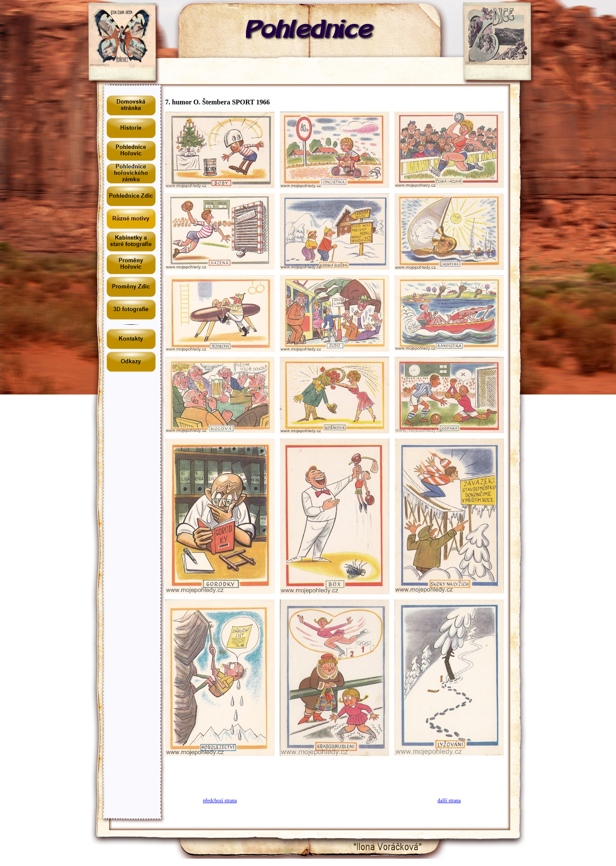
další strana (449, 801)
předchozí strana (220, 801)
